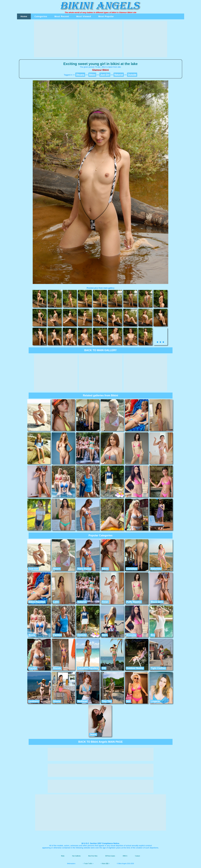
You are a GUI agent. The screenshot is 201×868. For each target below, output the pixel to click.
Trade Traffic (88, 864)
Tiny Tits (107, 701)
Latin (56, 602)
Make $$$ (105, 864)
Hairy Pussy (84, 569)
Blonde (57, 668)
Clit (104, 668)
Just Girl (33, 569)
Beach (57, 569)
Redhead (83, 701)
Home (24, 16)
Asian (105, 602)
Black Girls (157, 602)
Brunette (131, 635)
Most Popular (106, 16)
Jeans (93, 734)
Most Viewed (84, 16)
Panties (57, 635)
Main (63, 856)
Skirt (105, 635)
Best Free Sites (93, 856)
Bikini (105, 569)
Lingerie (155, 701)
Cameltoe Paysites (88, 668)
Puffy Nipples (134, 602)
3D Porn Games (110, 856)
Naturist (82, 602)
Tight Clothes (158, 668)
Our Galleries (76, 856)
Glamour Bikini (126, 12)
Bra (153, 635)
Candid (33, 668)
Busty (32, 635)
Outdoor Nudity (135, 668)
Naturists (156, 569)
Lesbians (34, 701)
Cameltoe (132, 569)
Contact (137, 856)
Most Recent (62, 16)
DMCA (125, 856)
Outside (82, 635)
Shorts (57, 701)
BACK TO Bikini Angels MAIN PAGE (101, 742)
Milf (128, 701)
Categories (41, 16)
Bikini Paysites (37, 602)
